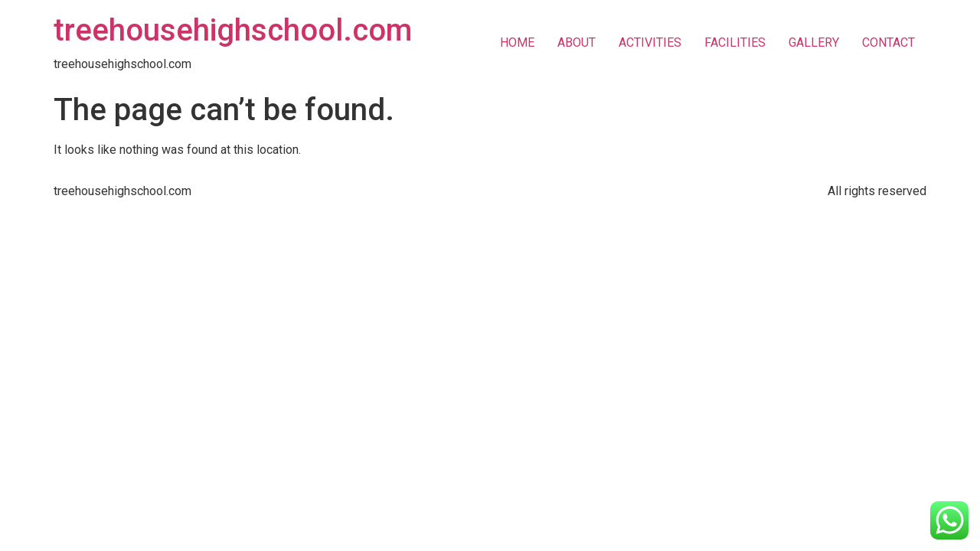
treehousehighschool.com (233, 30)
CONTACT (889, 42)
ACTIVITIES (650, 42)
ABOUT (577, 42)
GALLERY (814, 42)
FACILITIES (735, 42)
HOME (517, 42)
